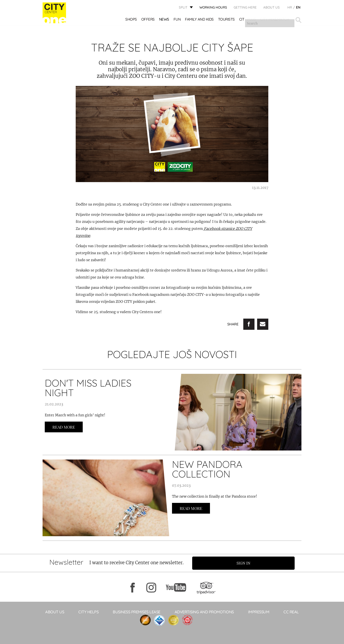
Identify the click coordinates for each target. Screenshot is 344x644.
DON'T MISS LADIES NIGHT (88, 388)
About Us (271, 8)
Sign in (245, 563)
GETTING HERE (245, 8)
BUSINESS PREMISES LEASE (137, 612)
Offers (148, 20)
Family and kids (200, 20)
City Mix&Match (275, 20)
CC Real (291, 612)
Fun (177, 20)
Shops (131, 20)
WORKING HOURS (213, 8)
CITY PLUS (248, 20)
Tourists (227, 20)
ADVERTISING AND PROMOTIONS (204, 612)
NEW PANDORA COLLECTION (207, 469)
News (164, 20)
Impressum (259, 612)
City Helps (88, 612)
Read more (64, 427)
